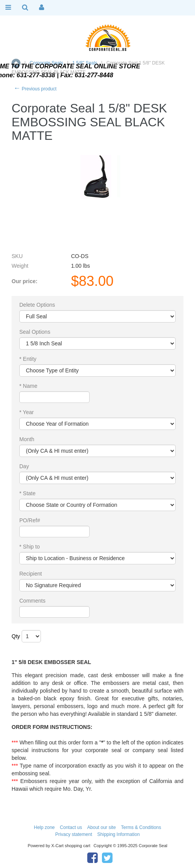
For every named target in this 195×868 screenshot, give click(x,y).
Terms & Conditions (141, 827)
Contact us (71, 827)
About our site (102, 827)
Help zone (44, 827)
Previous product (35, 89)
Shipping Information (119, 834)
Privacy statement (74, 834)
